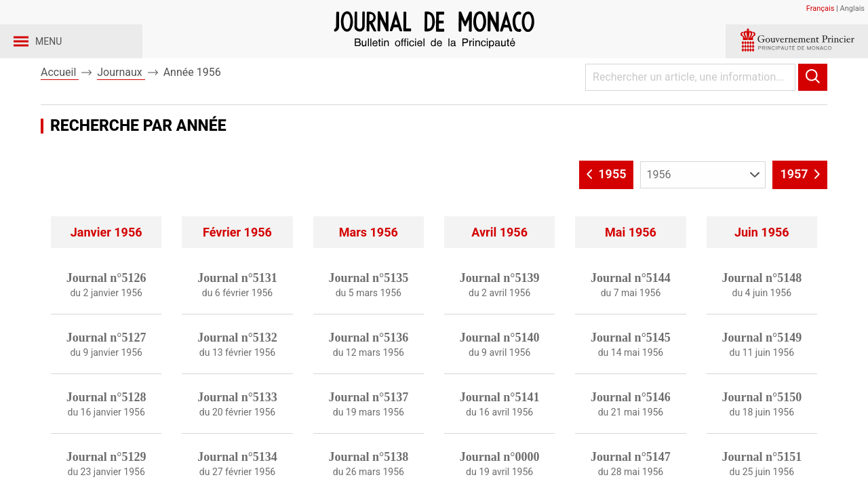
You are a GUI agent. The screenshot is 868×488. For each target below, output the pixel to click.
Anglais (852, 8)
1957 (800, 209)
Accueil (60, 107)
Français (821, 8)
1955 (607, 209)
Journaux (121, 107)
